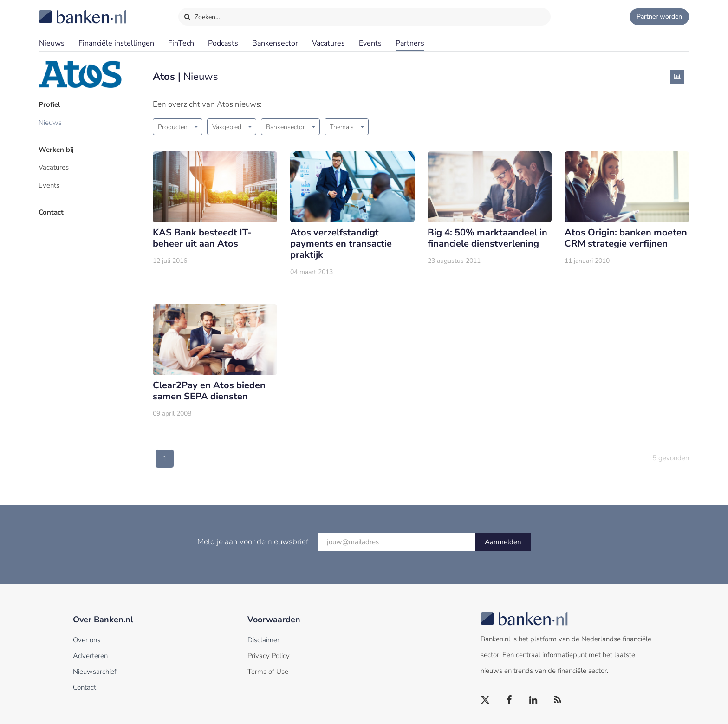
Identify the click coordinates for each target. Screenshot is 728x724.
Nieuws (52, 43)
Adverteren (90, 656)
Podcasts (223, 43)
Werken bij (57, 149)
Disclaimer (263, 640)
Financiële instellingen (116, 43)
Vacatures (328, 43)
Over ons (87, 640)
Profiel (50, 104)
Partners (410, 43)
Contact (52, 211)
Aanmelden (503, 542)
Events (370, 43)
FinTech (181, 43)
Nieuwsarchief (95, 672)
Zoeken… (202, 15)
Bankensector (275, 43)
